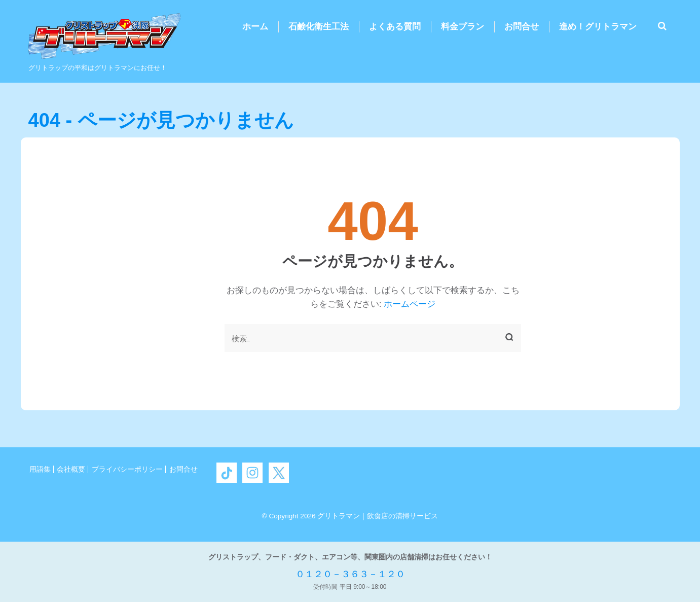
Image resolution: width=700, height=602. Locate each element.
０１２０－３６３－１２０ (350, 574)
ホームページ (410, 304)
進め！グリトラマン (598, 27)
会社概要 (71, 469)
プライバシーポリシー (127, 469)
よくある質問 (395, 27)
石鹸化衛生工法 (319, 27)
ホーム (255, 27)
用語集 (40, 469)
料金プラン (463, 27)
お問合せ (522, 27)
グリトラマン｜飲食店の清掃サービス (378, 516)
